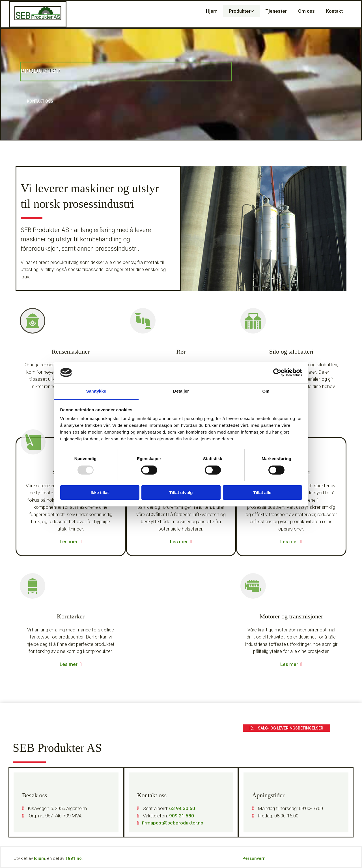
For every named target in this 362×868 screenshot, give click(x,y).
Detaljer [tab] (181, 391)
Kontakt (334, 11)
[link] (241, 11)
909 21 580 (182, 816)
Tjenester (276, 11)
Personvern (254, 858)
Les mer (69, 542)
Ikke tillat (100, 493)
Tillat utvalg (181, 493)
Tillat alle (262, 493)
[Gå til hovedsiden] (38, 19)
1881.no (74, 858)
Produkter (240, 11)
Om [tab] (266, 391)
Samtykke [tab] (96, 391)
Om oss (306, 11)
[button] (40, 101)
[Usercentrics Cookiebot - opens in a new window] (277, 373)
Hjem (212, 11)
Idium (39, 858)
